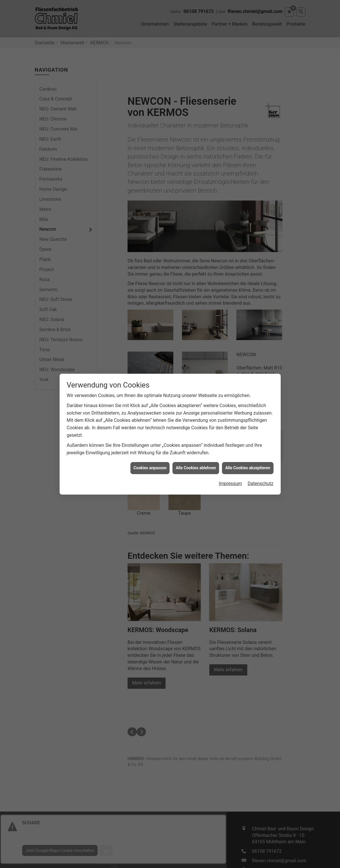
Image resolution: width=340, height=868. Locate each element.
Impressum (230, 483)
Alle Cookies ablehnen (196, 468)
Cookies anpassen (150, 468)
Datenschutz (260, 483)
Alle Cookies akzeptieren (248, 468)
